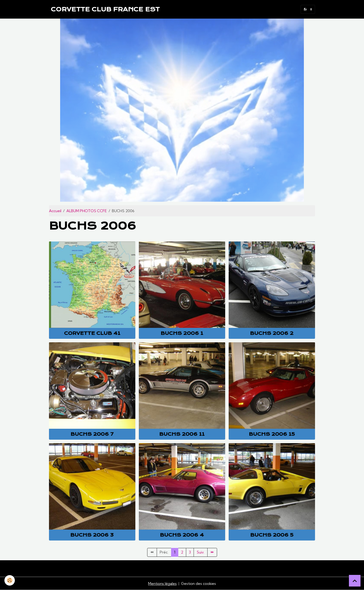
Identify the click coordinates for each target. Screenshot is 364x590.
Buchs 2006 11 (182, 434)
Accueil (55, 211)
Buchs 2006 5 (272, 535)
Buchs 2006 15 (272, 434)
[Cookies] (10, 580)
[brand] (105, 9)
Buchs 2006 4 (182, 535)
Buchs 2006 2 (272, 333)
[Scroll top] (355, 581)
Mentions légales (162, 583)
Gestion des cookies (198, 583)
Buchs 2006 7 (92, 434)
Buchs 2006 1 (182, 333)
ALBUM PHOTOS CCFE (87, 211)
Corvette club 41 (92, 333)
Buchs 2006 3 (92, 535)
